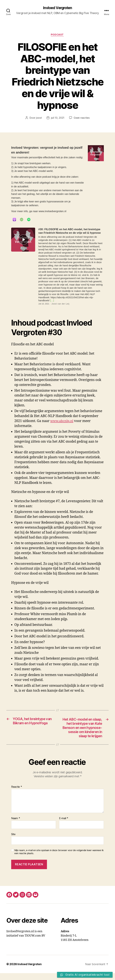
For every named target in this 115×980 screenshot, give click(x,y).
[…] (52, 301)
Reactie (17, 794)
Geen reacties (82, 118)
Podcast (57, 35)
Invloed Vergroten (57, 8)
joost (38, 118)
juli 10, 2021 (57, 118)
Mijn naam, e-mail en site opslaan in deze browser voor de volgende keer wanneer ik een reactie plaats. (59, 859)
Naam (16, 825)
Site (13, 841)
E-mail (64, 825)
